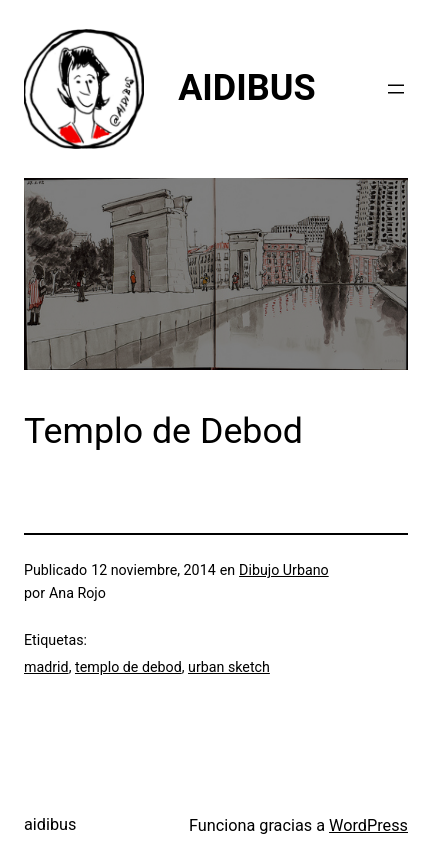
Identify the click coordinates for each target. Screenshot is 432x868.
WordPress (368, 825)
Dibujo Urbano (284, 570)
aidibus (50, 824)
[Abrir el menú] (396, 89)
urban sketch (229, 667)
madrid (46, 667)
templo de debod (128, 667)
